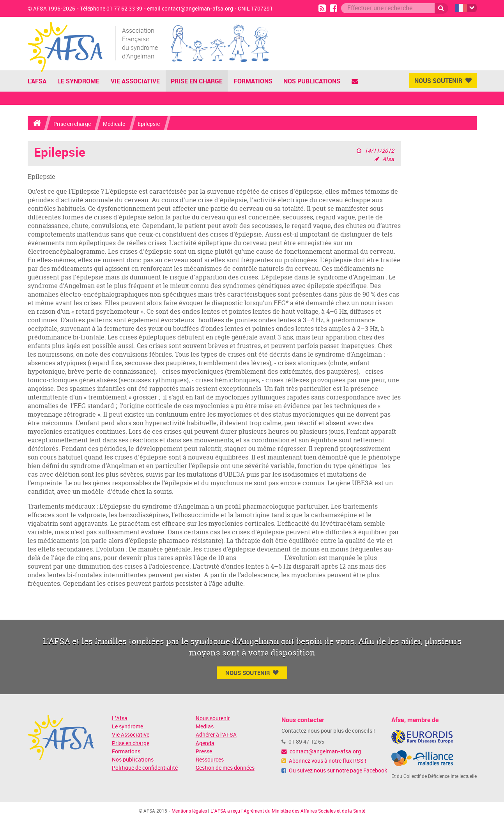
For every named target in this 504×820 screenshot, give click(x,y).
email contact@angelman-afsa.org (190, 9)
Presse (204, 752)
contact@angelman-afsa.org (321, 752)
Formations (253, 81)
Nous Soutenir (443, 81)
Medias (205, 727)
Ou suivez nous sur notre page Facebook (334, 771)
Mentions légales (189, 811)
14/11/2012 (379, 151)
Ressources (210, 760)
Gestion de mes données (225, 768)
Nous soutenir (213, 718)
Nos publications (312, 81)
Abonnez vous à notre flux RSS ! (324, 761)
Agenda (205, 743)
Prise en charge (197, 81)
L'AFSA (37, 81)
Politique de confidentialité (145, 768)
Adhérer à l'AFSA (216, 735)
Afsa (388, 159)
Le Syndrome (78, 81)
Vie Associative (135, 81)
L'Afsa (120, 718)
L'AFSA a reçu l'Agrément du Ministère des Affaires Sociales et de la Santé (288, 811)
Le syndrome (127, 727)
